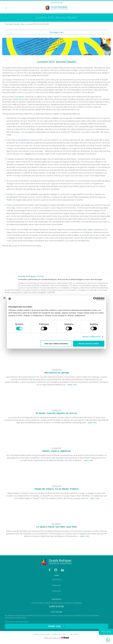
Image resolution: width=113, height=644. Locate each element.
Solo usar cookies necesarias (56, 344)
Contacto (56, 591)
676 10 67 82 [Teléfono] (56, 3)
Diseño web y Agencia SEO (53, 638)
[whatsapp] (108, 640)
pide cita (106, 632)
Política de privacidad (42, 634)
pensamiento (23, 140)
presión (21, 97)
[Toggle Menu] (6, 8)
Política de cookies (59, 634)
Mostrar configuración (91, 337)
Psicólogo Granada (12, 24)
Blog (23, 24)
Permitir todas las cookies (89, 344)
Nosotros (56, 580)
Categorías (57, 32)
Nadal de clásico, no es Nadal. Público (56, 489)
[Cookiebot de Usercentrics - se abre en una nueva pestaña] (95, 299)
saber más (72, 385)
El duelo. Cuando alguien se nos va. (56, 413)
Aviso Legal (73, 634)
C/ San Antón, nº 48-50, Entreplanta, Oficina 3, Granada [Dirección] (56, 603)
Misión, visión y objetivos (56, 451)
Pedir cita (54, 626)
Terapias (56, 585)
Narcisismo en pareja (56, 373)
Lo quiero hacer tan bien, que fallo (57, 527)
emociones (82, 230)
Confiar (10, 194)
